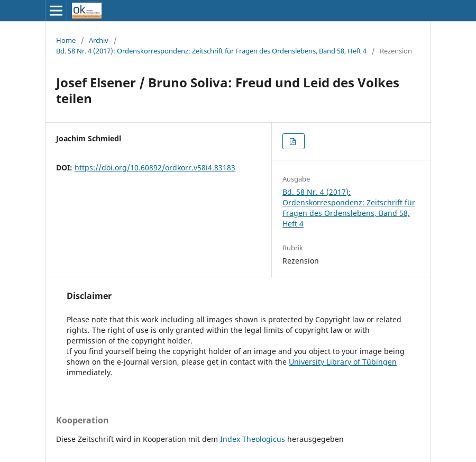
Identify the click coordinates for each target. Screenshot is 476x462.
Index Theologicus (254, 439)
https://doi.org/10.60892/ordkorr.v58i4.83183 (155, 167)
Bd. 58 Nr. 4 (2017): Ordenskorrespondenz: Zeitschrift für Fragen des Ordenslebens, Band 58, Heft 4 (211, 51)
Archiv (99, 40)
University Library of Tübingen (343, 362)
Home (66, 40)
